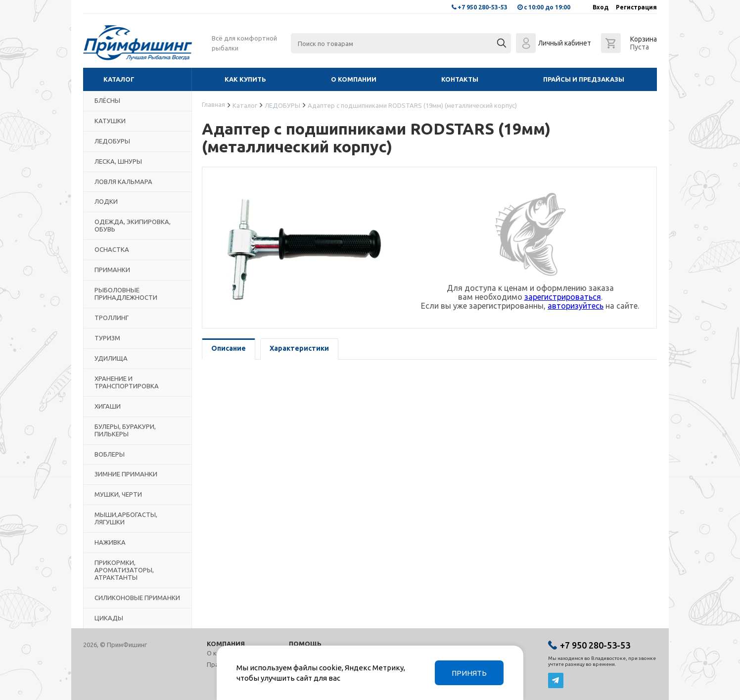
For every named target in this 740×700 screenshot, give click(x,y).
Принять (469, 673)
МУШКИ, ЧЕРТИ (118, 494)
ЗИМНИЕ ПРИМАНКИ (126, 474)
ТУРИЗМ (107, 338)
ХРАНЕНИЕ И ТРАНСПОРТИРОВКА (127, 382)
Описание (229, 348)
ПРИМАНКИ (112, 270)
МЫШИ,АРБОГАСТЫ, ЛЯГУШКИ (126, 518)
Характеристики (299, 348)
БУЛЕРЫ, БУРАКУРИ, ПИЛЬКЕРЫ (125, 430)
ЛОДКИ (106, 201)
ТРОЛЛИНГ (112, 318)
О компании (354, 79)
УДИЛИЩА (111, 358)
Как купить (245, 79)
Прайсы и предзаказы (584, 79)
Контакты (460, 79)
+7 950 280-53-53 (483, 7)
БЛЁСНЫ (107, 100)
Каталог (119, 79)
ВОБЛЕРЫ (110, 454)
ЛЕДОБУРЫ (112, 141)
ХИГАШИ (108, 406)
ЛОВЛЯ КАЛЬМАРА (123, 182)
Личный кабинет (565, 43)
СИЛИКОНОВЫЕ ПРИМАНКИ (137, 598)
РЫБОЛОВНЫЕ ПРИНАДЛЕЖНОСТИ (126, 294)
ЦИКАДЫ (109, 618)
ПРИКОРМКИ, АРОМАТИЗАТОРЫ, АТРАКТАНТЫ (124, 570)
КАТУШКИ (110, 121)
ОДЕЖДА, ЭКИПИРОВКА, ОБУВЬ (133, 225)
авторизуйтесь (576, 306)
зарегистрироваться (563, 297)
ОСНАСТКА (112, 249)
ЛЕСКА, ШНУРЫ (118, 161)
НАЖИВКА (110, 542)
